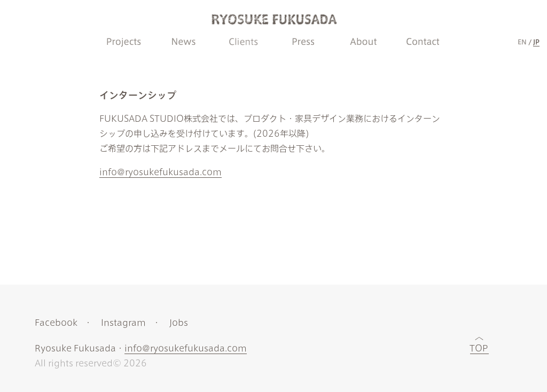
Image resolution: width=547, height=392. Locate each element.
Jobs (179, 323)
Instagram (123, 323)
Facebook (56, 323)
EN (522, 42)
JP (536, 42)
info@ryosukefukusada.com (161, 172)
